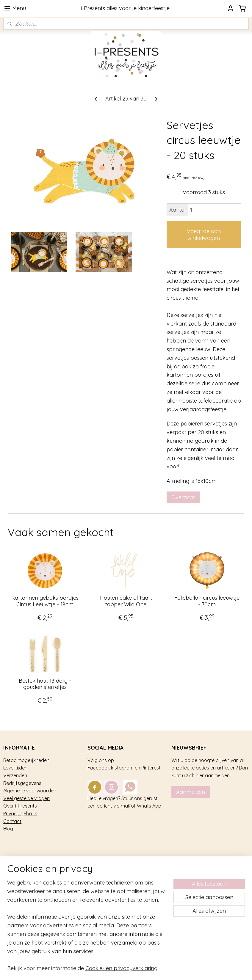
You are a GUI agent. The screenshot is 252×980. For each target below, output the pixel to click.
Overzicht (183, 497)
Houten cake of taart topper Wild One (126, 601)
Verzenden (15, 775)
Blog (8, 829)
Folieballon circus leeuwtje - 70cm (207, 601)
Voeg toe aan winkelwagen (204, 235)
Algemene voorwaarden (30, 791)
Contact (12, 821)
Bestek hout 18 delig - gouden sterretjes (45, 684)
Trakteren (14, 886)
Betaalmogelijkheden (26, 760)
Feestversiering (20, 894)
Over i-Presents (20, 806)
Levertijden (15, 768)
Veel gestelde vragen (26, 798)
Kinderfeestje (18, 879)
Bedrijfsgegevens (22, 783)
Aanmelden (191, 792)
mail (125, 806)
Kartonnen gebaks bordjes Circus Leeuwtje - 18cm (45, 601)
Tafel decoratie (20, 902)
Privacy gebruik (20, 813)
